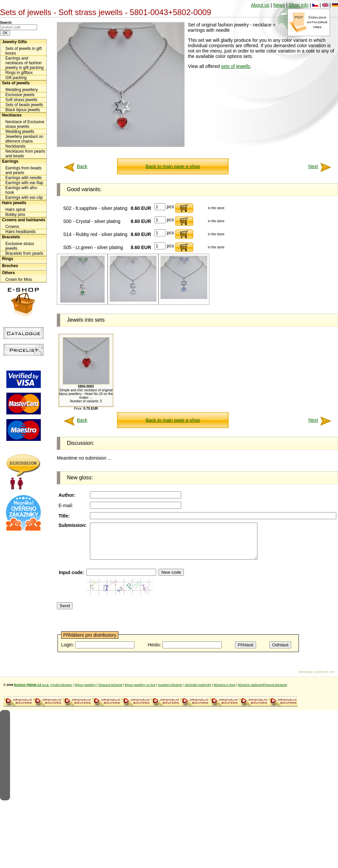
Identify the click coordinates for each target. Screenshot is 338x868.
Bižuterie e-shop (225, 692)
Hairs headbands (21, 232)
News (279, 5)
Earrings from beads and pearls (23, 170)
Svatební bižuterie (170, 692)
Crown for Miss (19, 280)
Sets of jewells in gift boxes (24, 51)
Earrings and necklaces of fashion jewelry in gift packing (24, 63)
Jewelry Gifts (15, 42)
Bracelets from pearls (24, 253)
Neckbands (15, 146)
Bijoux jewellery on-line (140, 692)
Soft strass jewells (21, 100)
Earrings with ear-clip (24, 198)
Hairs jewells (14, 203)
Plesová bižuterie (275, 692)
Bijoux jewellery (86, 692)
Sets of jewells (16, 83)
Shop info (299, 5)
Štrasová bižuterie (110, 692)
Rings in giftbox (19, 73)
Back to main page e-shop (173, 166)
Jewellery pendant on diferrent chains (24, 139)
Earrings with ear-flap (24, 183)
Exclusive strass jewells (20, 246)
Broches (10, 266)
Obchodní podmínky (198, 692)
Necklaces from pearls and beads (25, 154)
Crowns (12, 227)
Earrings (10, 161)
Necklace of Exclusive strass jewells (25, 124)
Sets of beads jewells (24, 105)
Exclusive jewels (20, 95)
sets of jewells (236, 66)
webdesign (306, 679)
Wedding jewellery (22, 90)
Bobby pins (15, 215)
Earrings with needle (24, 178)
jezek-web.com (325, 679)
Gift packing (16, 78)
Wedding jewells (20, 132)
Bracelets (11, 237)
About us (260, 5)
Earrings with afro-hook (22, 190)
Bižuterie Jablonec (250, 692)
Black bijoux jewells (23, 110)
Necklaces (12, 115)
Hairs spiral (15, 210)
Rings (8, 259)
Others (9, 273)
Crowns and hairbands (24, 220)
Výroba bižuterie (62, 692)
